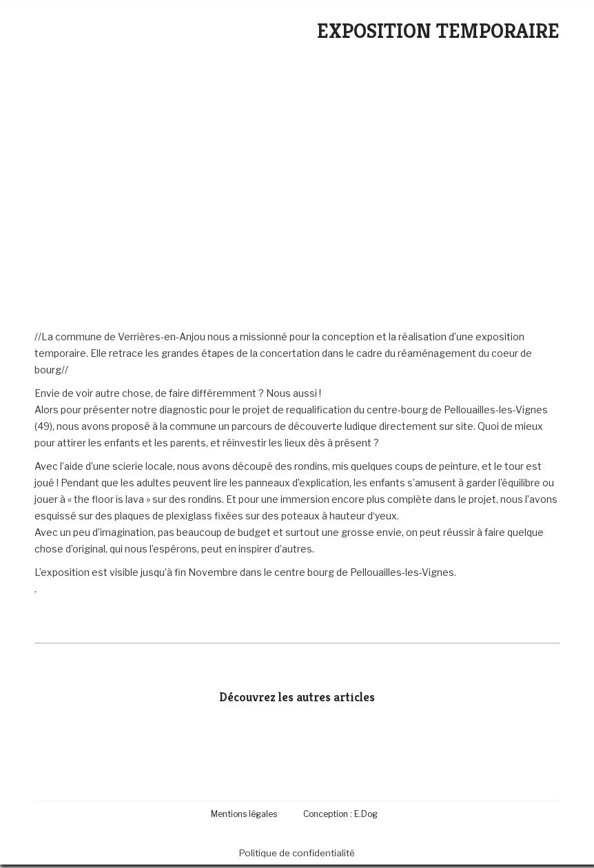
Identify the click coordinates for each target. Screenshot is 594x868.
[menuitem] (247, 814)
